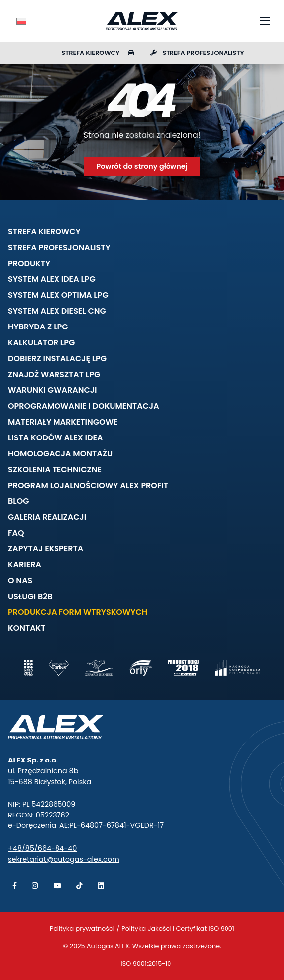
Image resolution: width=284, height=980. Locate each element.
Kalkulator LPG (41, 343)
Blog (18, 501)
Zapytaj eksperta (46, 549)
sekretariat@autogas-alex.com (64, 859)
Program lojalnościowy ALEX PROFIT (88, 485)
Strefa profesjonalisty (197, 53)
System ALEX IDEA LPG (52, 279)
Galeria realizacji (47, 517)
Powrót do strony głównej (142, 166)
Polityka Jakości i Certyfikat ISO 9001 (178, 929)
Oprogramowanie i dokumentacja (84, 406)
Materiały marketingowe (63, 422)
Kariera (25, 565)
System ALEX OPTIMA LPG (58, 295)
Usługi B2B (30, 596)
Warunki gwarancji (52, 390)
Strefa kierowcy (98, 53)
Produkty (29, 263)
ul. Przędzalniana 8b (43, 771)
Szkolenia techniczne (55, 469)
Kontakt (27, 628)
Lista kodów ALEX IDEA (55, 438)
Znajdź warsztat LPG (54, 374)
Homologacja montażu (60, 454)
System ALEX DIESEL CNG (57, 311)
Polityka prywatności (82, 929)
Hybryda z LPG (38, 327)
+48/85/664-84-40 (42, 848)
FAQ (16, 533)
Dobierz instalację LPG (57, 358)
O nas (20, 580)
